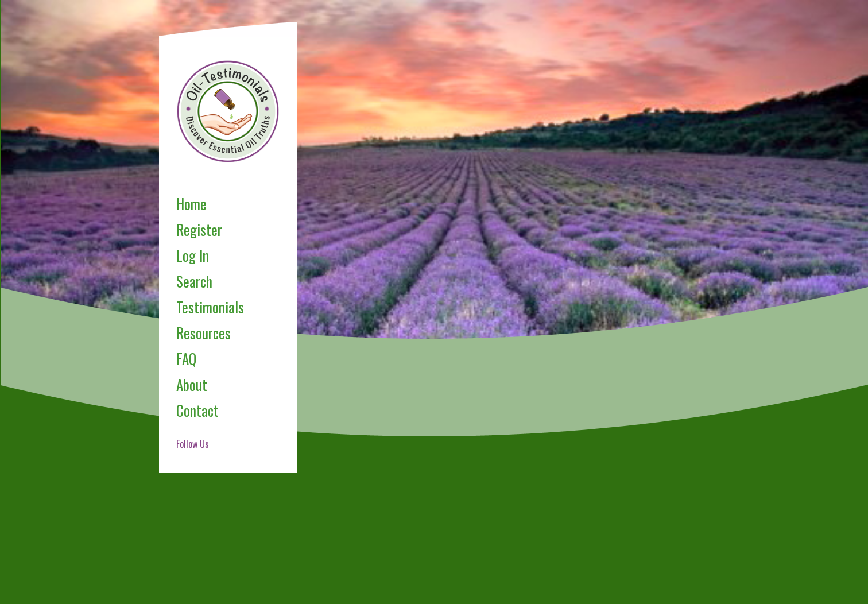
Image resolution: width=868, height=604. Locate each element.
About (192, 384)
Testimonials (210, 307)
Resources (204, 333)
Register (199, 229)
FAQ (186, 359)
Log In (193, 255)
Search (194, 281)
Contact (197, 410)
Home (191, 204)
